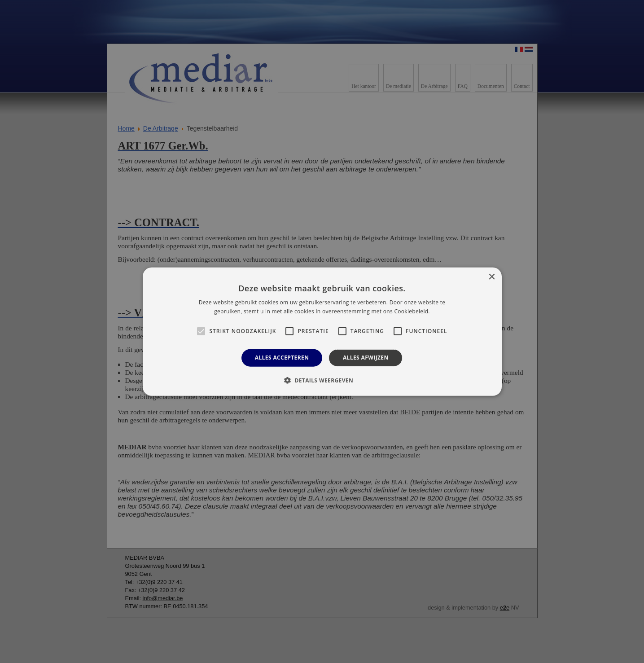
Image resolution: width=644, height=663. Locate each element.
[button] (322, 380)
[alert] (322, 331)
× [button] (492, 277)
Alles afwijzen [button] (366, 358)
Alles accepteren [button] (282, 358)
